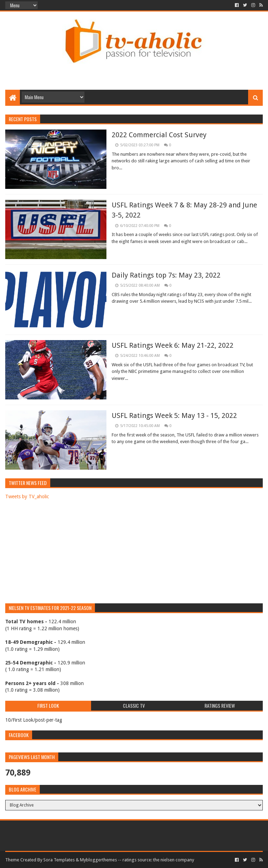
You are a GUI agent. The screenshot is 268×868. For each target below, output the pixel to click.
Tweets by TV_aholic (27, 496)
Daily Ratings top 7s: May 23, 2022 (166, 275)
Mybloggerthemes (98, 860)
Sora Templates (59, 860)
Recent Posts (23, 119)
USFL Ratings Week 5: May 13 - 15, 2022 (174, 415)
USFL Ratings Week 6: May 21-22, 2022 (173, 345)
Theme (12, 860)
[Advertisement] (134, 67)
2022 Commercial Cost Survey (159, 135)
